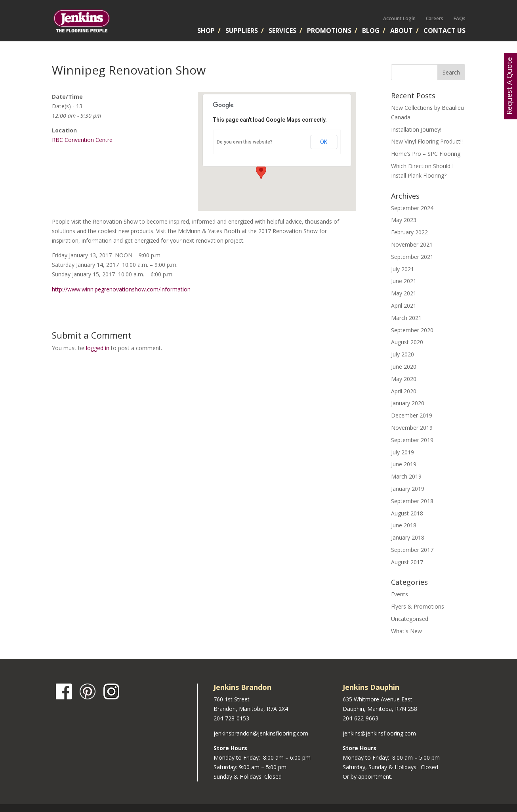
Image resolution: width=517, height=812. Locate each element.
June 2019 (404, 464)
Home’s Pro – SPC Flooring (426, 154)
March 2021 (406, 318)
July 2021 (403, 269)
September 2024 (412, 208)
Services (282, 31)
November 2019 (412, 428)
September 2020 (412, 330)
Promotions (329, 31)
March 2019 (406, 476)
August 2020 (407, 342)
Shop (206, 31)
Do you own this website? (245, 142)
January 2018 (408, 537)
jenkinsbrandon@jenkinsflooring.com (261, 733)
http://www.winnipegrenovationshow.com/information (121, 289)
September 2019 (412, 440)
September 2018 (412, 501)
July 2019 (403, 452)
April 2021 (404, 305)
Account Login (399, 18)
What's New (406, 631)
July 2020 (403, 354)
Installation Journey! (416, 129)
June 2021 (404, 281)
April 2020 (404, 391)
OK (324, 142)
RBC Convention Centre (82, 140)
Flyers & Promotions (418, 606)
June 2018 (404, 525)
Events (400, 594)
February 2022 (409, 232)
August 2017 (407, 562)
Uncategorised (410, 619)
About (402, 31)
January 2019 (408, 489)
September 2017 (412, 550)
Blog (371, 31)
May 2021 (404, 293)
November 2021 (412, 244)
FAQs (460, 18)
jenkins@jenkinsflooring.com (379, 733)
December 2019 (412, 415)
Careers (435, 18)
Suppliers (242, 31)
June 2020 (404, 367)
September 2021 (412, 257)
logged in (98, 348)
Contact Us (445, 31)
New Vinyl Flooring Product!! (427, 141)
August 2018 (407, 513)
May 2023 (404, 220)
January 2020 (408, 403)
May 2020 (404, 379)
